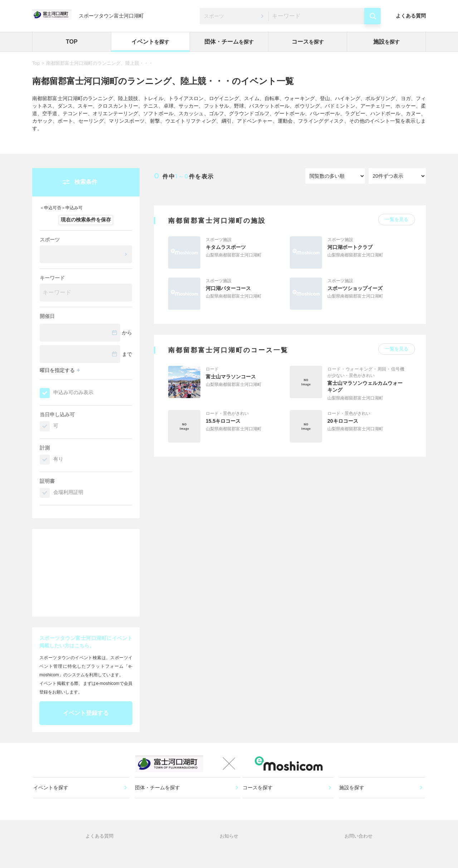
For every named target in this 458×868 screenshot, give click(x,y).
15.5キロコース (223, 421)
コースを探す (260, 798)
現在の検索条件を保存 (86, 220)
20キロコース (343, 421)
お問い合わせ (359, 852)
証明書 (47, 481)
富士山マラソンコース (231, 377)
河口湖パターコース (228, 288)
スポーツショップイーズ (355, 288)
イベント (150, 42)
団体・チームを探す (158, 798)
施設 (386, 42)
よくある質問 (411, 16)
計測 (45, 448)
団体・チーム (229, 42)
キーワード (52, 278)
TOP (72, 42)
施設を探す (352, 798)
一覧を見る (397, 219)
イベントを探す (53, 798)
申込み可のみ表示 (73, 392)
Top (36, 63)
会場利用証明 (68, 492)
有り (58, 459)
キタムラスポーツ (226, 247)
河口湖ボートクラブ (350, 247)
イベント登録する (86, 713)
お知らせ (229, 852)
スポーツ (50, 240)
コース (308, 42)
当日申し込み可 (57, 415)
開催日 (47, 316)
